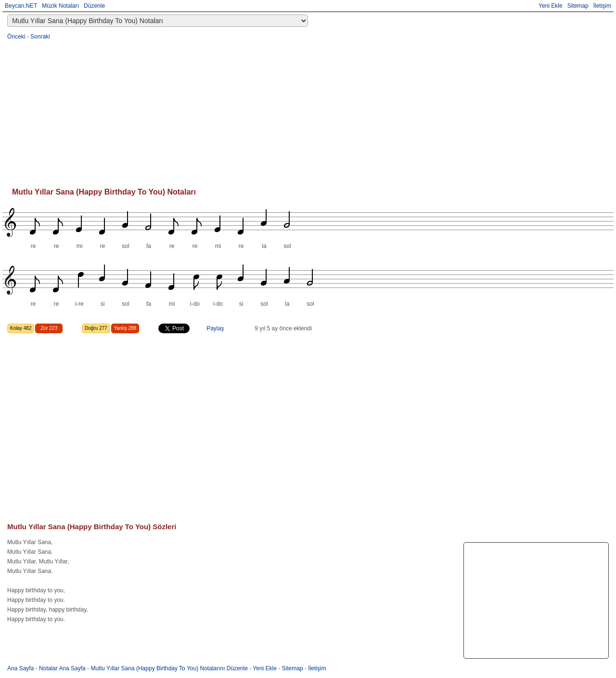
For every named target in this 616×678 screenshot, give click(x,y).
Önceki (16, 37)
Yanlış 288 (125, 328)
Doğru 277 (96, 328)
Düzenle (94, 6)
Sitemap (578, 6)
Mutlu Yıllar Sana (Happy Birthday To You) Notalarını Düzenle (169, 668)
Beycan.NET (21, 6)
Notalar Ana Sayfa (62, 668)
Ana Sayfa (20, 668)
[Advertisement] (296, 114)
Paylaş (215, 328)
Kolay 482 (21, 328)
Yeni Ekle (551, 6)
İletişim (602, 6)
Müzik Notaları (60, 6)
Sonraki (40, 37)
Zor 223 (49, 328)
